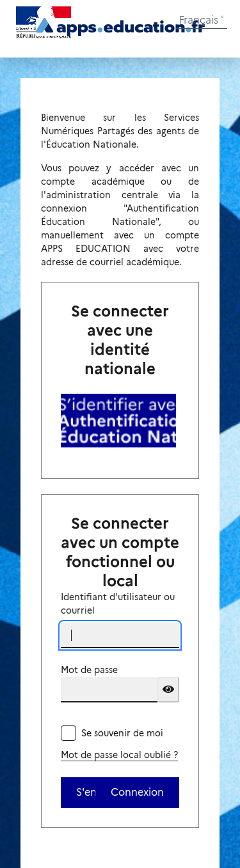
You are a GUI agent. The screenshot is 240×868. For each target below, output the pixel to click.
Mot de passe (89, 670)
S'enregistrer (86, 792)
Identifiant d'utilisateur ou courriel (118, 604)
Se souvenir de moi (122, 733)
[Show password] (168, 690)
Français (199, 20)
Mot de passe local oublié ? (119, 755)
